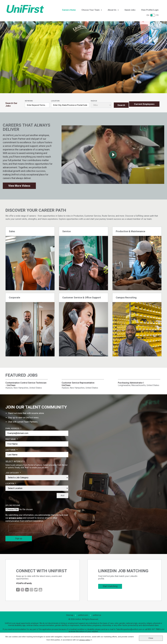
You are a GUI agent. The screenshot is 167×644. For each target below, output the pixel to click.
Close (151, 638)
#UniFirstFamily (24, 583)
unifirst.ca (97, 614)
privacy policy (16, 517)
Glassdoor (36, 589)
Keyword (29, 99)
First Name (12, 439)
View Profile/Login (150, 10)
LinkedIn (27, 589)
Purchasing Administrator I (131, 382)
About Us (112, 10)
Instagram (31, 589)
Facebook (18, 589)
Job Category (13, 472)
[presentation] (26, 528)
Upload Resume (13, 505)
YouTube (40, 589)
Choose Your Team (91, 10)
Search (120, 103)
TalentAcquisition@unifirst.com (129, 629)
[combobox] (70, 103)
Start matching (110, 585)
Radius (94, 99)
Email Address (13, 428)
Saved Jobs (130, 10)
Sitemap (70, 614)
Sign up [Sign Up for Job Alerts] (19, 538)
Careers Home (69, 10)
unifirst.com (83, 614)
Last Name (11, 449)
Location (55, 99)
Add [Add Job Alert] (62, 495)
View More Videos (19, 185)
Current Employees (144, 103)
